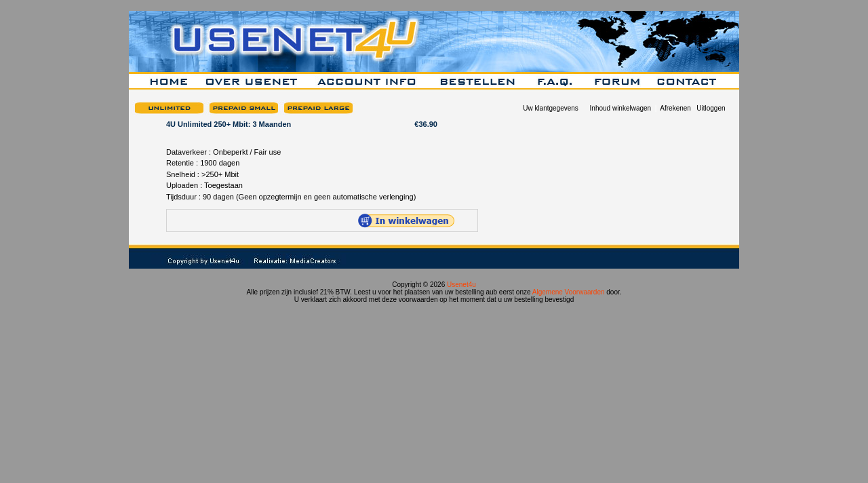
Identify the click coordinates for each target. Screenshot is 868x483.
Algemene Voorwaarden (569, 292)
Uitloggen (711, 108)
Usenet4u (461, 285)
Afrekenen (675, 108)
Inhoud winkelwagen (621, 108)
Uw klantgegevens (551, 108)
